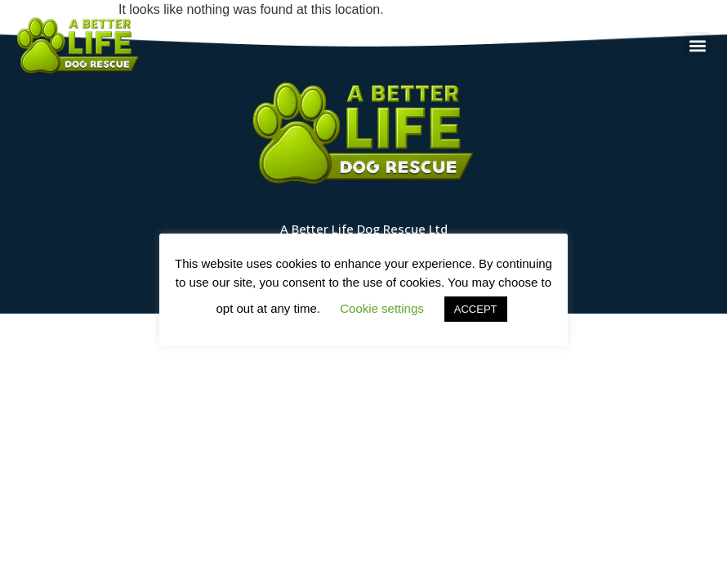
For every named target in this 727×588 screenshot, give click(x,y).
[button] (697, 45)
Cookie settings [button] (382, 308)
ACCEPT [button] (476, 309)
